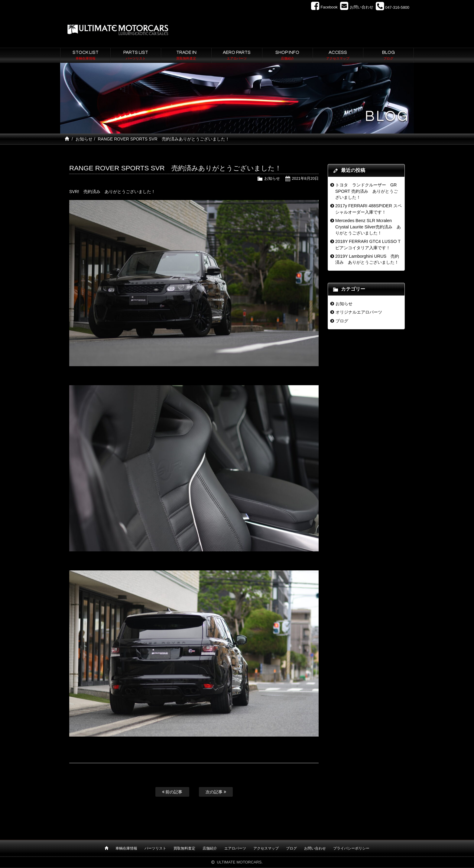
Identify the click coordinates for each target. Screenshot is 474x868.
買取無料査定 (184, 848)
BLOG (388, 56)
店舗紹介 (210, 848)
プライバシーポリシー (351, 848)
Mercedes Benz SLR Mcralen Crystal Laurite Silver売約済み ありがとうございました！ (368, 227)
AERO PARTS (237, 56)
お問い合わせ (315, 848)
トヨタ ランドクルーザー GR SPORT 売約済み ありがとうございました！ (367, 191)
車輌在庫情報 (126, 848)
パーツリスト (155, 848)
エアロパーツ (235, 848)
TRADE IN (186, 56)
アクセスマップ (266, 848)
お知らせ (84, 139)
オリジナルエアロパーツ (359, 312)
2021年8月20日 (305, 178)
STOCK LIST (85, 56)
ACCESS (338, 56)
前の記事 (172, 792)
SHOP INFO (287, 56)
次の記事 (216, 792)
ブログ (342, 321)
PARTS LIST (136, 56)
